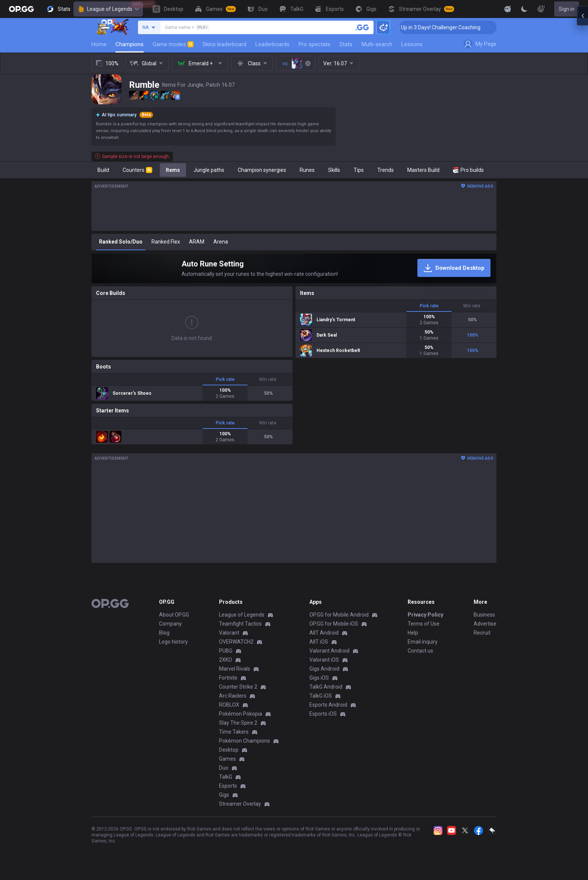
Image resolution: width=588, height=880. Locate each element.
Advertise (485, 624)
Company (170, 624)
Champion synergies (262, 170)
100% (107, 63)
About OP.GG (174, 615)
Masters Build (423, 170)
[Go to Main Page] (21, 9)
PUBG (226, 651)
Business (484, 615)
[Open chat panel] (582, 135)
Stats (346, 44)
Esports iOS (323, 714)
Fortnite (228, 678)
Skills (334, 170)
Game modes (173, 44)
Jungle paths (209, 170)
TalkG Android (326, 687)
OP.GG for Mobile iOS (334, 624)
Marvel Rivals (235, 669)
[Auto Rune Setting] (294, 268)
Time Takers (234, 732)
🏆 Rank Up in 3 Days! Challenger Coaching (450, 27)
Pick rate (225, 379)
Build (103, 170)
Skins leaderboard (224, 44)
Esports (228, 786)
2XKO (226, 660)
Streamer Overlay (240, 804)
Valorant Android (329, 651)
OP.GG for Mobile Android (339, 615)
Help (413, 633)
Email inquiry (423, 642)
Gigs (224, 795)
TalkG (226, 777)
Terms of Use (424, 624)
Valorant (229, 633)
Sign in (567, 9)
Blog (164, 633)
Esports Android (328, 705)
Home (99, 44)
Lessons (412, 44)
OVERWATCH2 (236, 642)
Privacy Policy (425, 615)
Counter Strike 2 (238, 687)
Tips (359, 170)
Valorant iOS (324, 660)
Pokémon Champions (244, 741)
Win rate (268, 379)
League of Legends (108, 9)
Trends (385, 170)
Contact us (420, 651)
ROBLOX (229, 705)
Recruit (482, 633)
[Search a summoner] (362, 27)
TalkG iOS (321, 696)
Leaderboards (272, 44)
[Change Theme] (524, 9)
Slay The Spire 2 (238, 723)
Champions (130, 44)
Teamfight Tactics (240, 624)
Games (227, 759)
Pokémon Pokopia (241, 714)
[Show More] (508, 9)
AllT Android (324, 633)
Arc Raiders (233, 696)
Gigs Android (324, 669)
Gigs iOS (319, 678)
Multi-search (377, 44)
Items (173, 170)
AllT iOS (319, 642)
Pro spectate (314, 44)
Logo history (173, 642)
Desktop (229, 750)
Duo (224, 768)
